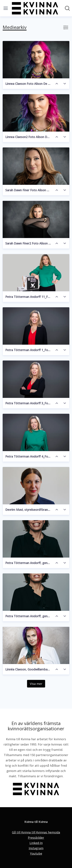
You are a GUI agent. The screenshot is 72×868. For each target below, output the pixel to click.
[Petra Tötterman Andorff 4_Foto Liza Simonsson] (36, 432)
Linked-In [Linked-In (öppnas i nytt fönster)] (36, 843)
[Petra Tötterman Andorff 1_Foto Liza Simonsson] (36, 326)
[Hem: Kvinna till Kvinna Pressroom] (35, 8)
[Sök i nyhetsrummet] (67, 8)
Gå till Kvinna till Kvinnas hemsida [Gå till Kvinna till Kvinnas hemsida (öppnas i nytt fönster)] (36, 832)
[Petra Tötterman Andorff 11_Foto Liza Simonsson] (36, 273)
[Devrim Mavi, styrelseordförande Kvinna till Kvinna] (36, 486)
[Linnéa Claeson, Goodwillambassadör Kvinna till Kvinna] (36, 645)
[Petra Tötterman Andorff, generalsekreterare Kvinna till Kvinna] (36, 539)
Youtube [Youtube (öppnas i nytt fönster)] (36, 853)
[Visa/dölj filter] (66, 27)
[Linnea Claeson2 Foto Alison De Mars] (36, 113)
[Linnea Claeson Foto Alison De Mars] (36, 60)
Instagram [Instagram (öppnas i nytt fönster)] (36, 848)
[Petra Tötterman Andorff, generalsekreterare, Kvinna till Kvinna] (36, 592)
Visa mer (36, 684)
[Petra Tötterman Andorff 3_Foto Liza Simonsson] (36, 379)
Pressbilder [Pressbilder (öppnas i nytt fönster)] (36, 838)
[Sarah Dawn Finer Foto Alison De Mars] (36, 166)
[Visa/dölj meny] (6, 8)
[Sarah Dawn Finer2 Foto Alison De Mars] (36, 219)
